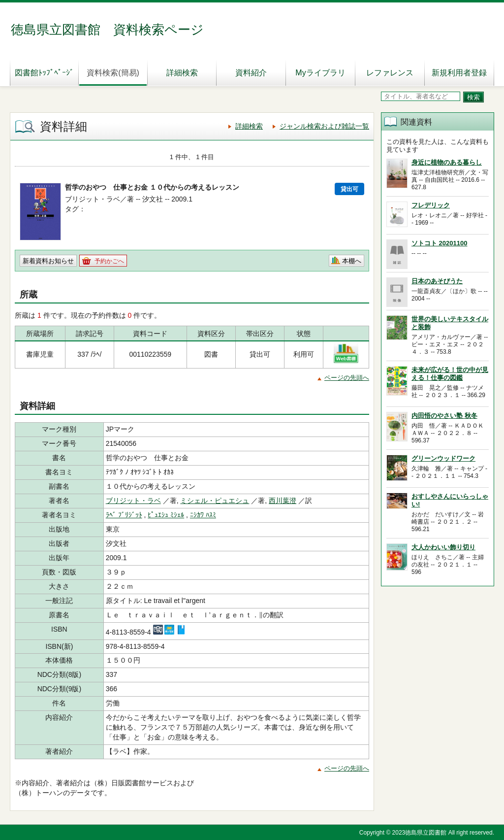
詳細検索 (182, 73)
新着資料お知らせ (48, 261)
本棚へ (352, 261)
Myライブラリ (320, 73)
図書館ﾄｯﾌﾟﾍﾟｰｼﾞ (44, 73)
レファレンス (390, 73)
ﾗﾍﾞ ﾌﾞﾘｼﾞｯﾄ (124, 515)
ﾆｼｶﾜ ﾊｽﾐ (203, 515)
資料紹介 (251, 73)
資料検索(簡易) (113, 73)
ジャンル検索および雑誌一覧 (324, 126)
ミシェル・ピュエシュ (215, 501)
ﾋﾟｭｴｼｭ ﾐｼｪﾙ (166, 515)
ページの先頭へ (347, 378)
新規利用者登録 (459, 73)
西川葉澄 (283, 501)
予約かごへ (109, 261)
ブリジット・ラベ (133, 501)
